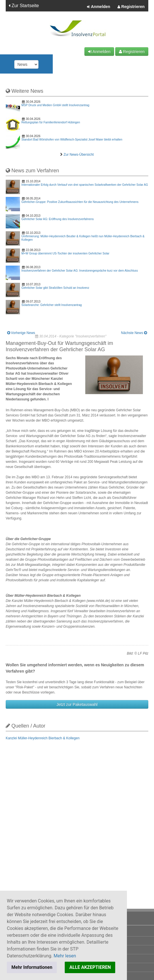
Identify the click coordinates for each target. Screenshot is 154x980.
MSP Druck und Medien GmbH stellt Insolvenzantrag (55, 105)
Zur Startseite (24, 6)
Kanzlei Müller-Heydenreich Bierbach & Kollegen (43, 738)
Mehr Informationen (32, 967)
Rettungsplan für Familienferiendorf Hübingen (51, 122)
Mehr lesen (65, 956)
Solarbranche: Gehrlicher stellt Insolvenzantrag (52, 305)
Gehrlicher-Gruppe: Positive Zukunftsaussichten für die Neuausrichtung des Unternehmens (80, 202)
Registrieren (131, 7)
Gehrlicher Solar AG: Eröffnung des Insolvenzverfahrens (58, 219)
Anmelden (99, 7)
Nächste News (134, 333)
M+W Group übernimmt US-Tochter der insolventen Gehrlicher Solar (65, 253)
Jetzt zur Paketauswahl (77, 704)
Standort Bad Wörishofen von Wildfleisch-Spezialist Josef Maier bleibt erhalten (72, 140)
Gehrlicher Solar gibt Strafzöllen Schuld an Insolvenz (55, 288)
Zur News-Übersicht (79, 155)
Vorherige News (21, 333)
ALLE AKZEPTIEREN (90, 967)
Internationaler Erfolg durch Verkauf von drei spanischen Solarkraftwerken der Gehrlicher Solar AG (85, 185)
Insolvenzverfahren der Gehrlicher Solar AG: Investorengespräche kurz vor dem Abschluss (80, 271)
